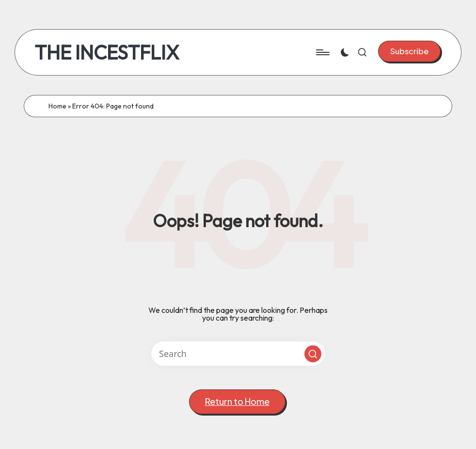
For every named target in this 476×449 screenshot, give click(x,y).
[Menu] (322, 52)
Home (57, 106)
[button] (409, 51)
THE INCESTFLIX (107, 52)
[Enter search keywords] (238, 354)
